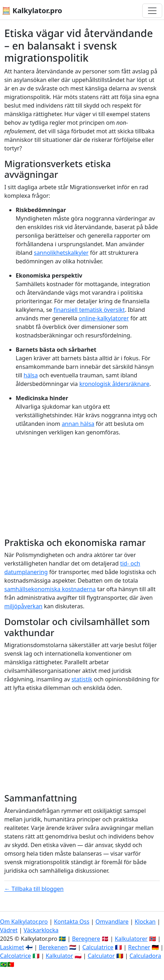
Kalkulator (59, 956)
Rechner (139, 947)
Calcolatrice (16, 956)
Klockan (145, 922)
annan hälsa (78, 424)
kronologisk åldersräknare (114, 384)
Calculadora (145, 956)
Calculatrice (98, 947)
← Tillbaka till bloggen (34, 889)
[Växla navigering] (152, 11)
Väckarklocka (41, 930)
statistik (82, 679)
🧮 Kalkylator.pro (32, 11)
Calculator (101, 956)
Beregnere (86, 939)
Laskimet (12, 947)
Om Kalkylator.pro (24, 922)
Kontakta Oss (72, 922)
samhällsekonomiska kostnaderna (50, 589)
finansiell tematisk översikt (89, 310)
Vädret (9, 930)
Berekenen (53, 947)
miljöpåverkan (23, 606)
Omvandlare (112, 922)
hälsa (31, 375)
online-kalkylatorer (104, 318)
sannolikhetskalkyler (61, 253)
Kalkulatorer (131, 939)
